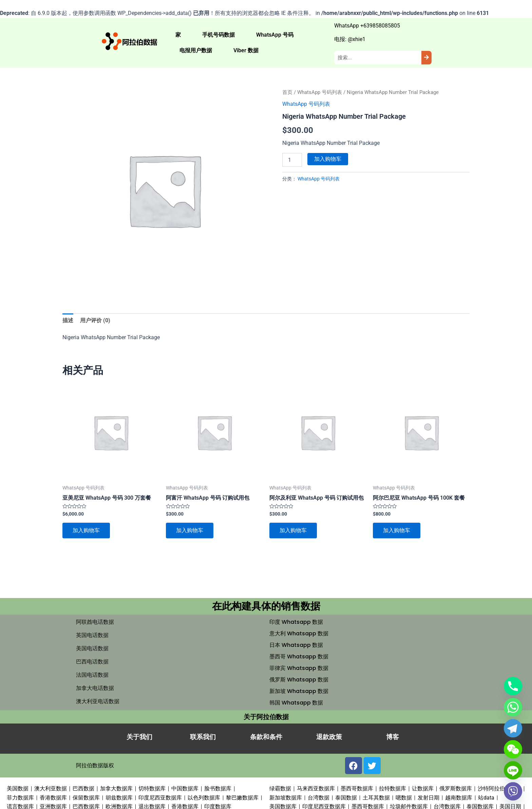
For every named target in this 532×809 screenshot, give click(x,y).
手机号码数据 (218, 35)
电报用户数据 (196, 50)
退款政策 (329, 737)
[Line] (513, 770)
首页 (287, 92)
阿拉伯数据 (90, 765)
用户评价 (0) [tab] (95, 320)
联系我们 (203, 737)
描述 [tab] (68, 320)
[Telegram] (513, 728)
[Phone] (513, 686)
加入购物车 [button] (86, 530)
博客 (393, 737)
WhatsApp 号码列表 (320, 92)
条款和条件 (266, 737)
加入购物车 (328, 159)
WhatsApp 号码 (275, 35)
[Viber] (513, 791)
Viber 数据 (246, 50)
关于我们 (139, 737)
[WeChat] (513, 749)
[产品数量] (292, 160)
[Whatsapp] (513, 707)
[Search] (426, 58)
